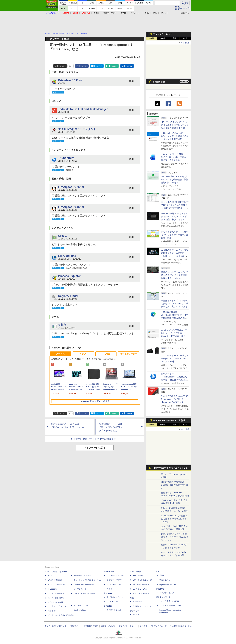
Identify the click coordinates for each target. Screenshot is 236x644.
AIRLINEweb (138, 575)
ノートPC (61, 354)
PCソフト (83, 354)
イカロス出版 (135, 572)
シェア (84, 66)
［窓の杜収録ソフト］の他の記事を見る (95, 439)
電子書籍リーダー (129, 354)
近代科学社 (108, 606)
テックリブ (135, 611)
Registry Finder (68, 296)
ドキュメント (136, 13)
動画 (155, 13)
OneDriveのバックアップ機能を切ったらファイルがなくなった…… (175, 537)
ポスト (62, 66)
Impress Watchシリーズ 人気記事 (169, 420)
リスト (71, 66)
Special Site (159, 82)
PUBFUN (160, 589)
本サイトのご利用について (56, 626)
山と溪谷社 (108, 593)
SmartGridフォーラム (82, 575)
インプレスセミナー (82, 589)
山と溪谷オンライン (115, 597)
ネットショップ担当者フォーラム (87, 580)
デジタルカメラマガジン (58, 606)
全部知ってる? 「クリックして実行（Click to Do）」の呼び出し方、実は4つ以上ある (175, 304)
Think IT (51, 575)
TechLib (136, 615)
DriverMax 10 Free (70, 80)
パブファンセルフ (167, 593)
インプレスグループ (158, 626)
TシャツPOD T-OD (115, 584)
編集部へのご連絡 (108, 626)
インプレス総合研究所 (57, 584)
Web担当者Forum (55, 580)
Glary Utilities (67, 256)
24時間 (163, 38)
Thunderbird (66, 158)
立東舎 (109, 589)
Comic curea (164, 580)
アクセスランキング (163, 34)
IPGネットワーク (163, 597)
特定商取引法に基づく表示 (181, 626)
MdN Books (138, 602)
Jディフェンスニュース (143, 580)
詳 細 (131, 81)
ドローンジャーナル (56, 593)
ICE (158, 572)
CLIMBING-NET (113, 602)
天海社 (162, 575)
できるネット (53, 611)
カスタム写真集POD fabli (170, 606)
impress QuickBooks (168, 584)
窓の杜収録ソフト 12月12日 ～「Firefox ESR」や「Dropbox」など (111, 427)
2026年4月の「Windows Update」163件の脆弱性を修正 (175, 485)
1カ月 (185, 38)
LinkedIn (129, 66)
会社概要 (144, 626)
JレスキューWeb (140, 589)
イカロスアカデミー (141, 593)
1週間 (174, 38)
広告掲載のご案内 (91, 626)
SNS (147, 13)
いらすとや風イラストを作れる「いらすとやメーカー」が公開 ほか (175, 235)
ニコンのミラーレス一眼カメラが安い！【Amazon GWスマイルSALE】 (175, 359)
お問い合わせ (75, 626)
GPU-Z (62, 236)
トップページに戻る (95, 448)
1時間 (151, 38)
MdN (132, 598)
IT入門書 (106, 354)
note (114, 66)
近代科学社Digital (114, 610)
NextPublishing (80, 610)
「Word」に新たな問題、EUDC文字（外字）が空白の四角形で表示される (175, 157)
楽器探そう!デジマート (116, 580)
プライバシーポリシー (128, 626)
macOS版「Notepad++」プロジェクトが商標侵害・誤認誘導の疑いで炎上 (175, 179)
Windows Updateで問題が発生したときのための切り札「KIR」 (174, 519)
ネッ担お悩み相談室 (56, 598)
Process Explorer (69, 276)
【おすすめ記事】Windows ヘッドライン (171, 468)
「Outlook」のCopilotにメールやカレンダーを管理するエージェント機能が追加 (175, 136)
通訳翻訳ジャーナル (141, 584)
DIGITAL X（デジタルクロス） (86, 593)
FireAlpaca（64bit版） (72, 207)
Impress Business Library (84, 584)
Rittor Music (109, 572)
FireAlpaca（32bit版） (72, 187)
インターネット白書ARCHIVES (61, 615)
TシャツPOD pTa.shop (169, 601)
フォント (165, 13)
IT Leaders (52, 589)
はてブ (99, 66)
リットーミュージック (116, 575)
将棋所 (62, 325)
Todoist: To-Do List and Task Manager (83, 109)
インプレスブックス (82, 606)
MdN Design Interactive (142, 606)
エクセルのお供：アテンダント (77, 129)
